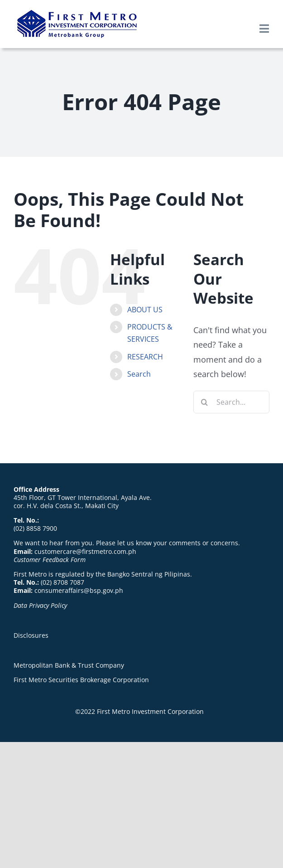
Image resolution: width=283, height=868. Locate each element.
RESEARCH (145, 357)
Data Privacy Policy (40, 605)
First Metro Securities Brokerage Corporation (81, 680)
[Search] (205, 402)
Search (139, 374)
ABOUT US (145, 310)
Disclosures (31, 635)
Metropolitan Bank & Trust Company (69, 665)
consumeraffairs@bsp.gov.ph (79, 590)
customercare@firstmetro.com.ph (85, 551)
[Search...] (231, 402)
